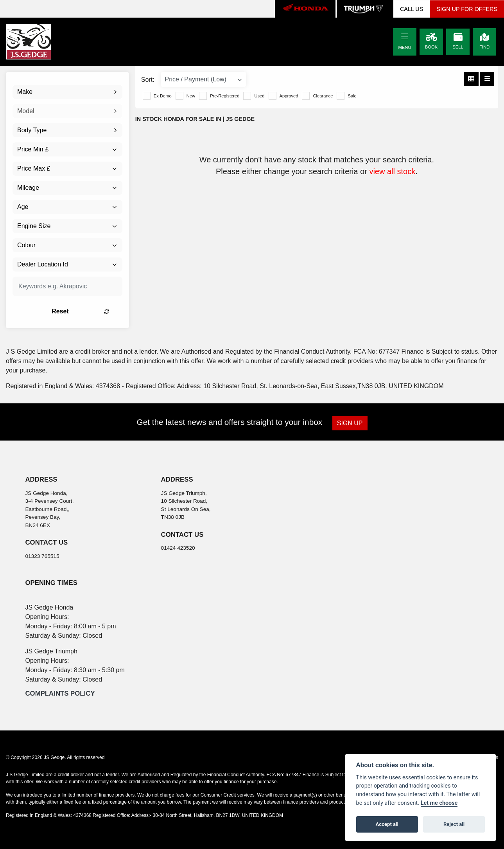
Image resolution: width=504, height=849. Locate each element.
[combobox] (67, 92)
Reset (86, 311)
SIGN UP (350, 423)
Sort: (148, 80)
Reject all (454, 824)
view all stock (392, 171)
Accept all (387, 824)
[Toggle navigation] (405, 37)
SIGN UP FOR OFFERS (467, 9)
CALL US (412, 9)
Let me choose (439, 803)
